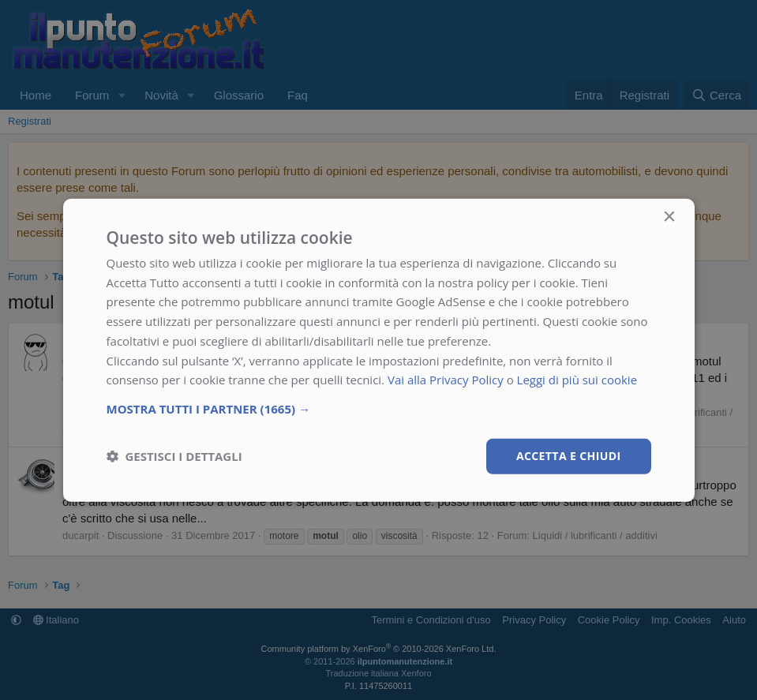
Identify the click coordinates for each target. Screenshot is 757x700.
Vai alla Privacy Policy (446, 380)
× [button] (669, 217)
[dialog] (379, 350)
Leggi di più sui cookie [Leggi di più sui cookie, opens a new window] (577, 380)
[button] (379, 409)
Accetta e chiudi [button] (569, 456)
